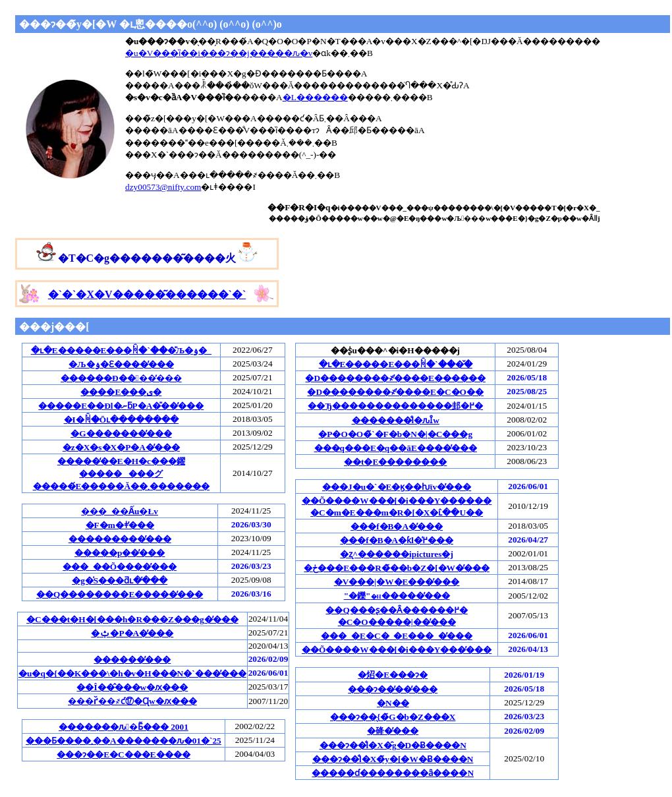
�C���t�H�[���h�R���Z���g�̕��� (132, 619)
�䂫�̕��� (393, 731)
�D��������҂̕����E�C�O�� (395, 392)
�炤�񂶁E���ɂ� (393, 675)
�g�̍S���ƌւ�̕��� (120, 580)
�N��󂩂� (393, 703)
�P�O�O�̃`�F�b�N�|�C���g (395, 434)
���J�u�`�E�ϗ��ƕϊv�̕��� (397, 487)
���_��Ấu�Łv (120, 511)
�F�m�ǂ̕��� (120, 525)
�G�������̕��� (121, 433)
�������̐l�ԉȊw (396, 420)
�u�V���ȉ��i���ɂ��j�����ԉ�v (219, 53)
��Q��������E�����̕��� (120, 594)
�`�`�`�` (147, 294)
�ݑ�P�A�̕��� (132, 633)
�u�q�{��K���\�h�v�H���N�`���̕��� (132, 673)
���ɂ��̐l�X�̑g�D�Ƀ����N (393, 745)
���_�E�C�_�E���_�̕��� (396, 636)
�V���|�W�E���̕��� (397, 582)
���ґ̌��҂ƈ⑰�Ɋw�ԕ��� (132, 701)
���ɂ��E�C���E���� (123, 754)
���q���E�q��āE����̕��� (396, 448)
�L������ (315, 97)
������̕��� (132, 660)
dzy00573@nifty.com (163, 187)
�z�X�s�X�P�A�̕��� (121, 447)
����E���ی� (121, 392)
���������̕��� (120, 539)
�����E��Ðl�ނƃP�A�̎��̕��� (121, 406)
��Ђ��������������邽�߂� (395, 406)
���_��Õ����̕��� (120, 567)
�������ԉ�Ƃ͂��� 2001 (124, 727)
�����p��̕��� (120, 553)
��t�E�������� (395, 462)
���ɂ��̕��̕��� (393, 689)
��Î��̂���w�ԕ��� (132, 687)
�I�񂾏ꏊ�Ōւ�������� (122, 420)
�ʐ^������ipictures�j (397, 554)
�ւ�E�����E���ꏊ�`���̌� (396, 364)
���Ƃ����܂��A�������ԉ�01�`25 (124, 741)
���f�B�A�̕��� (397, 526)
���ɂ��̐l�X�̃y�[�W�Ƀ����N (393, 759)
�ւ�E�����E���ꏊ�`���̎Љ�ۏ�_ (121, 350)
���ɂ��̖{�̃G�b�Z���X (393, 717)
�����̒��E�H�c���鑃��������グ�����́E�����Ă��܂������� (122, 474)
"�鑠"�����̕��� (397, 596)
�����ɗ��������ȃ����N (393, 773)
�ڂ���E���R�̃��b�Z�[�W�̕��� (397, 568)
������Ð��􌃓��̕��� (121, 378)
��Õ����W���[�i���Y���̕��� (397, 650)
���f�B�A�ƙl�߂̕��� (397, 540)
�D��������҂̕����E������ (395, 378)
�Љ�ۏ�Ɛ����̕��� (121, 364)
